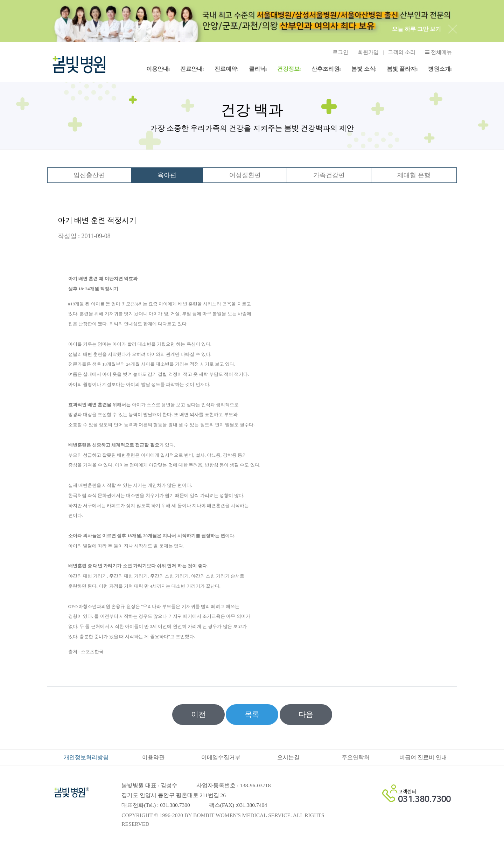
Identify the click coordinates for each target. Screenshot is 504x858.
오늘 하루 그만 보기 (416, 29)
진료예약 (226, 69)
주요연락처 (356, 757)
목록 (252, 714)
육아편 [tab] (167, 175)
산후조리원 (325, 69)
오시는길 (288, 757)
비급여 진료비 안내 (423, 757)
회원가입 (368, 52)
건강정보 (288, 69)
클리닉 (257, 69)
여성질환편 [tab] (245, 175)
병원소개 (439, 69)
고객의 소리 (402, 52)
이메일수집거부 (221, 757)
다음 (306, 714)
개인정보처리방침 (86, 757)
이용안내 (157, 69)
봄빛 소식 (363, 69)
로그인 (340, 52)
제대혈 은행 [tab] (414, 175)
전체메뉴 (439, 52)
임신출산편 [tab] (89, 175)
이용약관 (153, 757)
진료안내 (191, 69)
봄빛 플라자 (401, 69)
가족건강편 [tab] (329, 175)
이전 (198, 714)
